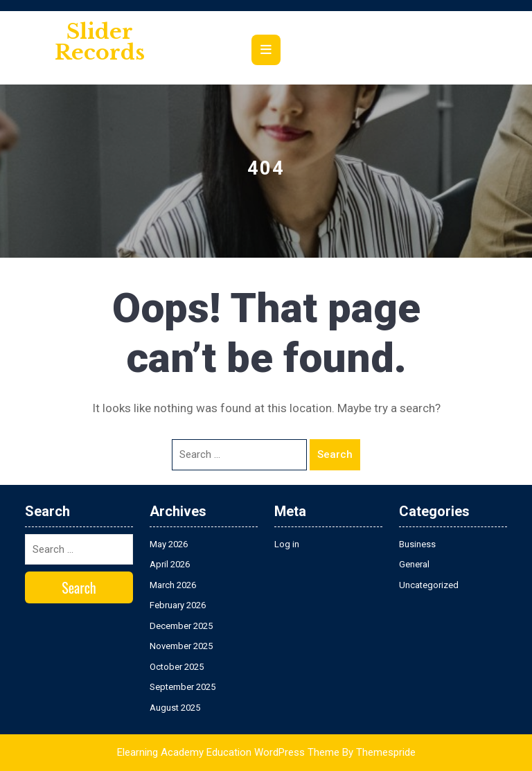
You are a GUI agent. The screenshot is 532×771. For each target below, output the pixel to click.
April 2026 (170, 564)
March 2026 (173, 585)
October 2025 (177, 667)
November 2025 (181, 646)
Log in (287, 544)
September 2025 (183, 687)
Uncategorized (429, 585)
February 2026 (178, 605)
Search (335, 454)
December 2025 (181, 626)
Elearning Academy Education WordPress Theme (228, 752)
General (414, 564)
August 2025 (175, 708)
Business (417, 544)
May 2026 (169, 544)
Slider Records (100, 42)
